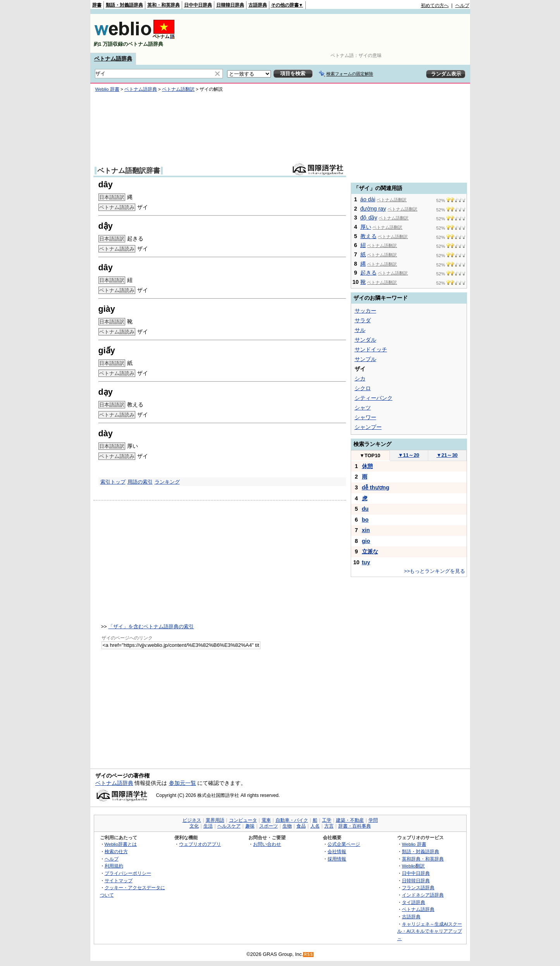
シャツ (363, 408)
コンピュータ (243, 820)
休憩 (367, 466)
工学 (327, 820)
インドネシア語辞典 (423, 895)
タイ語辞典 (414, 902)
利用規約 (114, 866)
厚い (366, 227)
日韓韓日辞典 (230, 5)
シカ (360, 378)
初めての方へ (435, 5)
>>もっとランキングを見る (434, 571)
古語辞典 (258, 5)
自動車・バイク (292, 820)
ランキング (167, 482)
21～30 (447, 455)
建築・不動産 (350, 820)
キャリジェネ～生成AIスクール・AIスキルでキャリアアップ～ (430, 931)
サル (360, 330)
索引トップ (113, 482)
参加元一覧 (183, 783)
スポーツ (269, 826)
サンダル (365, 340)
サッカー (365, 311)
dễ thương (376, 487)
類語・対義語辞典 (124, 5)
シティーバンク (374, 398)
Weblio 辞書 (107, 89)
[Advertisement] (328, 33)
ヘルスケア (229, 826)
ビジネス (192, 820)
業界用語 (215, 820)
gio (366, 541)
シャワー (365, 417)
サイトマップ (119, 880)
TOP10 (370, 455)
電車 (266, 820)
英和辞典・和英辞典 (423, 859)
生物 (287, 826)
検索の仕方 (116, 851)
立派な (370, 551)
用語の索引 (140, 482)
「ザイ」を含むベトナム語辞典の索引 (151, 626)
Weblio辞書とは (121, 844)
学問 (373, 820)
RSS (308, 955)
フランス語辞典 (418, 887)
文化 (194, 826)
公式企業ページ (344, 844)
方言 (329, 826)
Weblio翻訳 (413, 866)
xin (366, 530)
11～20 (409, 455)
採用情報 (337, 859)
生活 (208, 826)
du (365, 509)
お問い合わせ (267, 844)
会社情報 (337, 851)
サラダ (363, 320)
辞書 (97, 5)
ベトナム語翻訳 (178, 89)
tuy (366, 562)
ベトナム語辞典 (113, 59)
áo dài (368, 199)
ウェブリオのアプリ (200, 844)
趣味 (250, 826)
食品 (301, 826)
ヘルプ (462, 5)
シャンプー (368, 427)
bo (365, 520)
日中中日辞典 (198, 5)
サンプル (365, 359)
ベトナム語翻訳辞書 (129, 171)
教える (369, 236)
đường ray (373, 209)
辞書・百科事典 (355, 826)
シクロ (363, 388)
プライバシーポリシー (128, 873)
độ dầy (369, 218)
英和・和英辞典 (164, 5)
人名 (315, 826)
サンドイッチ (371, 349)
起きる (369, 273)
